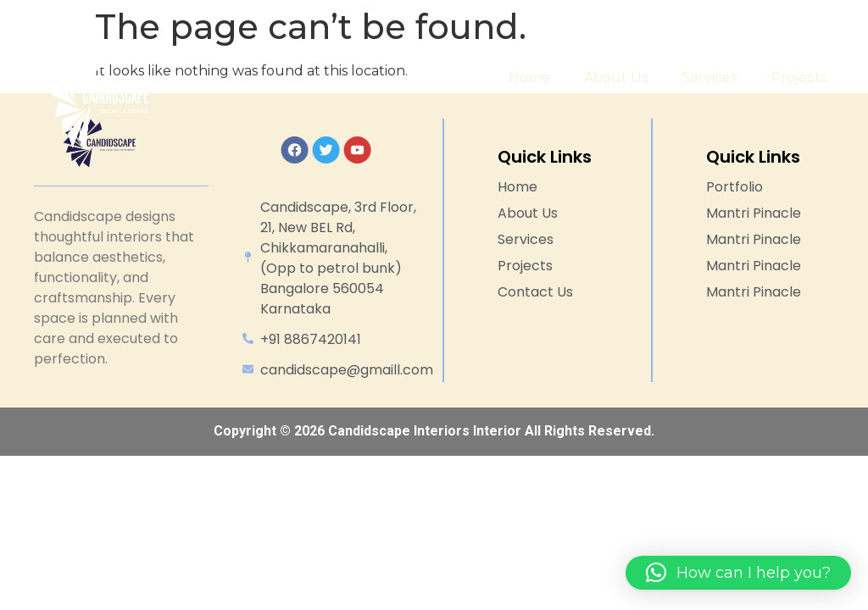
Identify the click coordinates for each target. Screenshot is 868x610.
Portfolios (623, 117)
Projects (798, 78)
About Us (616, 78)
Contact (728, 116)
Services (709, 78)
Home (529, 78)
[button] (738, 573)
